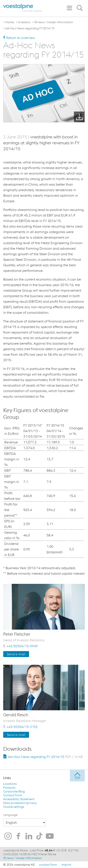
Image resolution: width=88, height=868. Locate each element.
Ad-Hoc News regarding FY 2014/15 (30, 28)
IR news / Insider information (54, 22)
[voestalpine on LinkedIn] (29, 836)
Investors (24, 22)
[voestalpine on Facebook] (18, 836)
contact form (48, 865)
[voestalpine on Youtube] (50, 836)
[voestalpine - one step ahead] (23, 8)
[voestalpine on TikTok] (39, 836)
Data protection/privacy (20, 803)
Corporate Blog (14, 791)
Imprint (66, 865)
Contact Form (13, 795)
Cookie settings (14, 807)
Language (10, 815)
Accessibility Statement (19, 799)
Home (10, 22)
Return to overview (19, 38)
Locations (10, 784)
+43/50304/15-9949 (22, 646)
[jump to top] (77, 776)
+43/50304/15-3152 (22, 727)
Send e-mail (16, 654)
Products (9, 788)
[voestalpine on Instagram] (8, 836)
